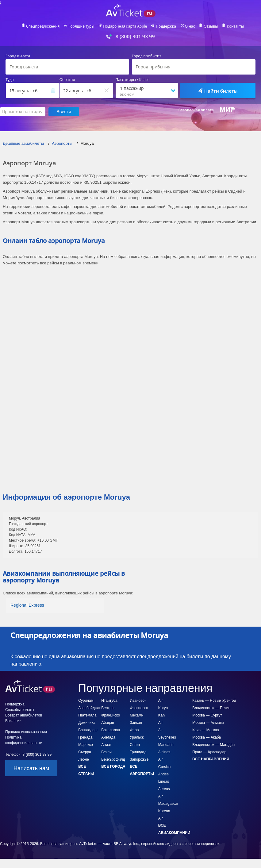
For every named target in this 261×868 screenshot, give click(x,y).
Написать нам (31, 768)
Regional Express (27, 605)
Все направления (211, 759)
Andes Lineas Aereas (164, 782)
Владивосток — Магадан (213, 745)
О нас (191, 26)
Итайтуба (109, 701)
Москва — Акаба (207, 737)
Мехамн (136, 715)
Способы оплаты (20, 710)
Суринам (86, 701)
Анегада (108, 737)
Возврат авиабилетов (24, 715)
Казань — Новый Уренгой (214, 701)
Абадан (108, 723)
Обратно (67, 80)
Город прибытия (147, 56)
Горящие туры (81, 26)
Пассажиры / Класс (132, 80)
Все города (113, 766)
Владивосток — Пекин (211, 708)
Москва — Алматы (208, 723)
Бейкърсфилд (113, 759)
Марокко (85, 745)
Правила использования (26, 732)
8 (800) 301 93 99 (135, 37)
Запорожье (139, 759)
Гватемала (87, 715)
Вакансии (13, 721)
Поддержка (166, 26)
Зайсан (136, 723)
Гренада (85, 737)
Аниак (106, 745)
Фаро (134, 730)
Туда (10, 80)
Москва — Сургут (207, 715)
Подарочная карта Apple (125, 26)
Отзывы (212, 26)
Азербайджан (90, 708)
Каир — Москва (206, 730)
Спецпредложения (42, 26)
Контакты (236, 26)
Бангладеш (88, 730)
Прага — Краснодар (209, 752)
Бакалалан (111, 730)
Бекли (106, 752)
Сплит (135, 745)
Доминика (87, 723)
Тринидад (138, 752)
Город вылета (18, 56)
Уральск (137, 737)
